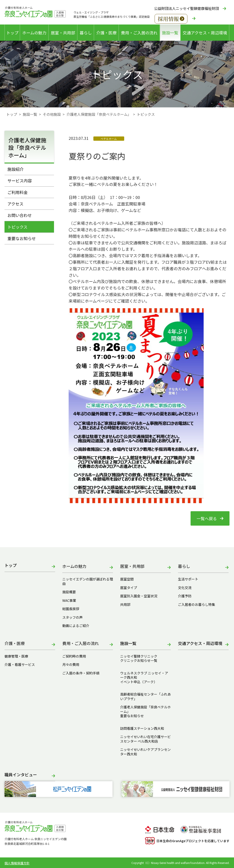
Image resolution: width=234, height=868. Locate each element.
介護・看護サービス (20, 665)
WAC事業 (69, 600)
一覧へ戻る (207, 518)
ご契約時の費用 (76, 656)
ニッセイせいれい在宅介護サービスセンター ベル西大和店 (145, 739)
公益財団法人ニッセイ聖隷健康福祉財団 (187, 8)
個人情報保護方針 (17, 863)
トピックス (17, 227)
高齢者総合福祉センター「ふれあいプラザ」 (145, 696)
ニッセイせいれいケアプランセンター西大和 (145, 752)
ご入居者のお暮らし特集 (197, 605)
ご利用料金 (18, 192)
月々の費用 (71, 665)
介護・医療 (106, 33)
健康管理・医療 (16, 656)
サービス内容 (20, 181)
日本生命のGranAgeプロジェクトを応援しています (187, 841)
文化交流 (185, 588)
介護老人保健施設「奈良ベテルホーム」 (99, 114)
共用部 (125, 605)
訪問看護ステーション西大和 (142, 728)
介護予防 (185, 596)
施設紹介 (16, 169)
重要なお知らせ (22, 238)
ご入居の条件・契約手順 (81, 673)
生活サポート (188, 579)
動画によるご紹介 (76, 626)
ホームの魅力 (34, 33)
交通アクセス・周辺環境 (205, 33)
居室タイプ (129, 588)
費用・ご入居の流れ (139, 33)
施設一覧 (170, 33)
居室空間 (127, 579)
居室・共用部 (63, 33)
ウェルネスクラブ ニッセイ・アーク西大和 (144, 675)
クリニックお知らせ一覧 (139, 660)
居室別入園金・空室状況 (139, 596)
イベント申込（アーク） (139, 682)
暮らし (86, 33)
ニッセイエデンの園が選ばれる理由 (88, 581)
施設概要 (69, 592)
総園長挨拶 (71, 609)
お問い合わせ (20, 215)
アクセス (15, 204)
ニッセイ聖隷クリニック (139, 656)
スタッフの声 (72, 617)
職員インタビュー (21, 775)
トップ (12, 33)
